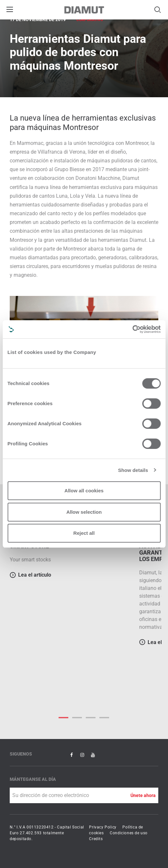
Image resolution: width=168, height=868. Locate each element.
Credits (96, 839)
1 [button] (77, 718)
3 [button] (105, 718)
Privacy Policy (103, 827)
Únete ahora (143, 795)
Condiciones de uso (129, 833)
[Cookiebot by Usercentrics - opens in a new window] (132, 329)
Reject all (84, 533)
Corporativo (90, 20)
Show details (133, 470)
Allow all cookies (84, 491)
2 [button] (91, 718)
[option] (71, 555)
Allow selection (84, 512)
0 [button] (64, 718)
